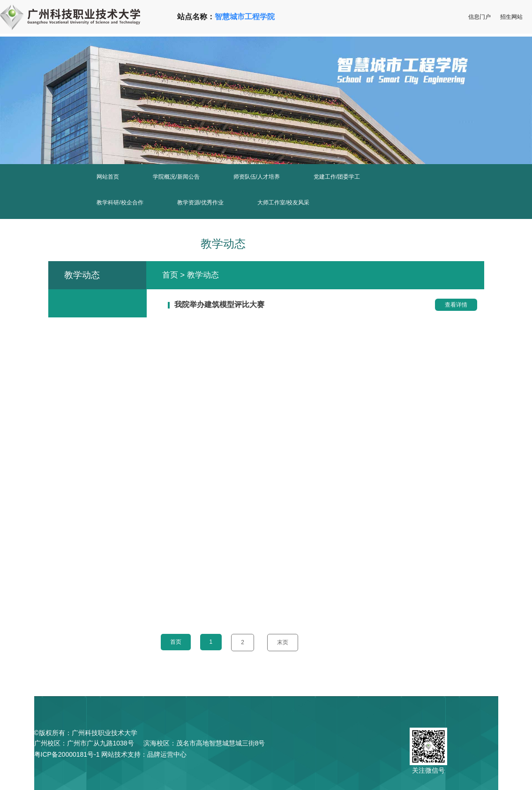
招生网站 (511, 17)
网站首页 (108, 177)
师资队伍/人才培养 (257, 177)
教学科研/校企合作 (120, 203)
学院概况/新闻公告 (176, 177)
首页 (170, 275)
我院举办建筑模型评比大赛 (219, 305)
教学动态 (203, 275)
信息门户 (480, 17)
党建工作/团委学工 (337, 177)
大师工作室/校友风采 (283, 203)
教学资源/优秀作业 (200, 203)
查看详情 (456, 305)
